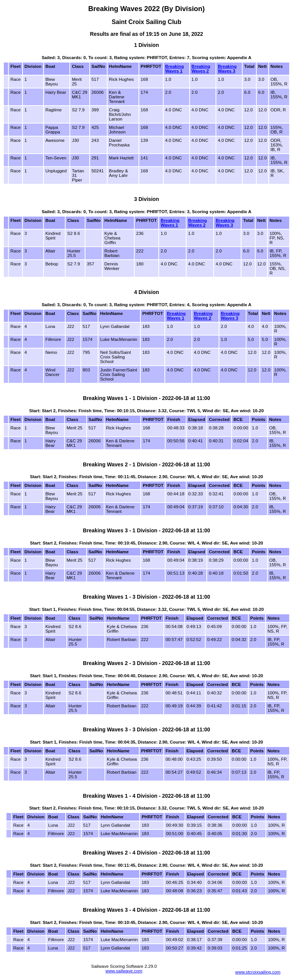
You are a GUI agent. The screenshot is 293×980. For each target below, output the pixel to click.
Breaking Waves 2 (201, 69)
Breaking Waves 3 (227, 69)
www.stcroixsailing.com (258, 972)
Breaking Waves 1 (175, 69)
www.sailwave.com (124, 971)
